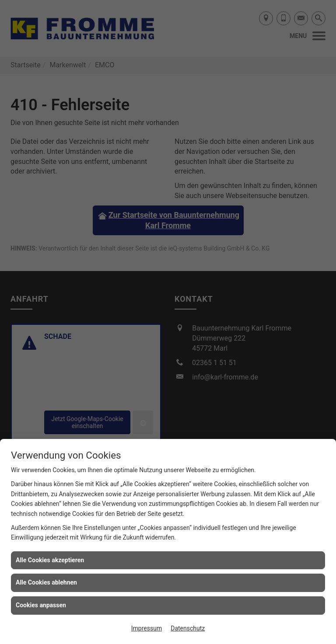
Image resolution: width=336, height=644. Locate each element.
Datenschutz (188, 628)
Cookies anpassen (41, 605)
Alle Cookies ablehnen (46, 582)
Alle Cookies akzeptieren (50, 560)
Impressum (147, 628)
